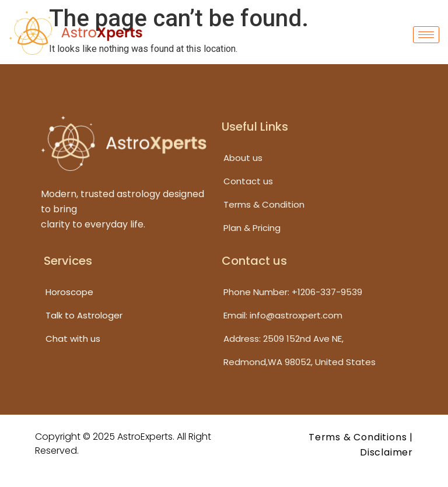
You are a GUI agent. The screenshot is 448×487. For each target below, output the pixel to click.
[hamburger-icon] (426, 35)
